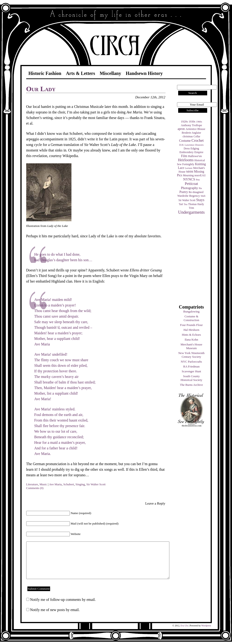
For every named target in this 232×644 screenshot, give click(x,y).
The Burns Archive (192, 385)
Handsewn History (144, 73)
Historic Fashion (45, 73)
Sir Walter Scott (96, 484)
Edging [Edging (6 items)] (195, 148)
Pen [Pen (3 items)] (198, 180)
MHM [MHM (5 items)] (190, 172)
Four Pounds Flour (191, 325)
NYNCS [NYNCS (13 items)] (189, 179)
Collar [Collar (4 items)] (197, 136)
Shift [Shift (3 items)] (203, 196)
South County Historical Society (191, 378)
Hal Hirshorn (191, 330)
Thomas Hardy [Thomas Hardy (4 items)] (196, 204)
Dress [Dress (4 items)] (187, 148)
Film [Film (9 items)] (184, 156)
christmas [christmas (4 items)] (188, 136)
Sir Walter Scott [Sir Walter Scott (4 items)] (187, 200)
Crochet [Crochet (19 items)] (198, 140)
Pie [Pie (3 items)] (200, 188)
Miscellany (110, 73)
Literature (32, 484)
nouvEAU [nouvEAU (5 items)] (200, 175)
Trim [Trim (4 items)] (192, 208)
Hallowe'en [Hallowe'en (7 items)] (195, 156)
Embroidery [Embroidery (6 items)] (186, 152)
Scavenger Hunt (191, 371)
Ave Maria (55, 484)
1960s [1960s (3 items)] (199, 122)
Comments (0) (35, 488)
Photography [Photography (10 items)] (190, 188)
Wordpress (206, 626)
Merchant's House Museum (191, 346)
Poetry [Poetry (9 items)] (184, 192)
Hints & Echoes (191, 335)
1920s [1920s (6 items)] (184, 122)
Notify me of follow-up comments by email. (63, 600)
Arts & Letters (81, 73)
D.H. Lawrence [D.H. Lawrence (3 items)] (187, 145)
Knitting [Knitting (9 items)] (200, 164)
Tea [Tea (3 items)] (185, 204)
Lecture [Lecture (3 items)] (189, 168)
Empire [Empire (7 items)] (199, 152)
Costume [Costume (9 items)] (185, 141)
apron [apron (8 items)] (181, 129)
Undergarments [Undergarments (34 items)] (192, 212)
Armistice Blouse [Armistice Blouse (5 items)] (195, 129)
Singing (80, 484)
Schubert (69, 484)
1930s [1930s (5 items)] (192, 122)
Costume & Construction (191, 318)
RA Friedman (191, 366)
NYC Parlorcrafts (191, 362)
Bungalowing (191, 311)
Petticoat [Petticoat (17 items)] (192, 184)
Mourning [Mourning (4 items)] (188, 175)
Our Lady (41, 89)
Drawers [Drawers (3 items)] (199, 145)
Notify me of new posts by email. (55, 610)
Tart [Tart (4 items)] (181, 204)
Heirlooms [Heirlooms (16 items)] (186, 160)
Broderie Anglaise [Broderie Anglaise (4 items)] (191, 133)
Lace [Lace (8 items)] (181, 168)
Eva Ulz (184, 626)
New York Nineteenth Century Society (191, 355)
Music (43, 484)
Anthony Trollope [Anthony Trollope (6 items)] (191, 125)
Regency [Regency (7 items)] (194, 196)
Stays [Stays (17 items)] (200, 200)
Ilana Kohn (191, 340)
